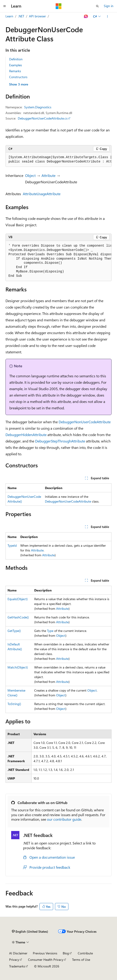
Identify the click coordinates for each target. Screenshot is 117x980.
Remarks (15, 71)
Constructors (18, 77)
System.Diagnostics (38, 107)
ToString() (14, 704)
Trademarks (17, 966)
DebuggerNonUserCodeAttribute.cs (43, 118)
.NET (21, 16)
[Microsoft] (59, 6)
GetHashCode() (18, 617)
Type (50, 631)
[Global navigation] (5, 6)
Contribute (85, 953)
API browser (37, 16)
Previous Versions (45, 953)
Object (30, 175)
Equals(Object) (18, 599)
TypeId (12, 545)
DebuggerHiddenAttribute (26, 435)
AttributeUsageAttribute (42, 194)
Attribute (48, 175)
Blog (66, 953)
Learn (9, 16)
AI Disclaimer (18, 953)
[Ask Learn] (86, 16)
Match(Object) (18, 667)
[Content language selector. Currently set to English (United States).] (30, 932)
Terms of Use (81, 960)
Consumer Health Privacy (46, 960)
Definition (16, 59)
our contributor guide (64, 819)
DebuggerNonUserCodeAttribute (85, 422)
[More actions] (108, 16)
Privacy (14, 960)
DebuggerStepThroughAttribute (60, 441)
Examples (16, 65)
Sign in (109, 6)
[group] (58, 160)
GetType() (14, 631)
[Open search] (97, 6)
